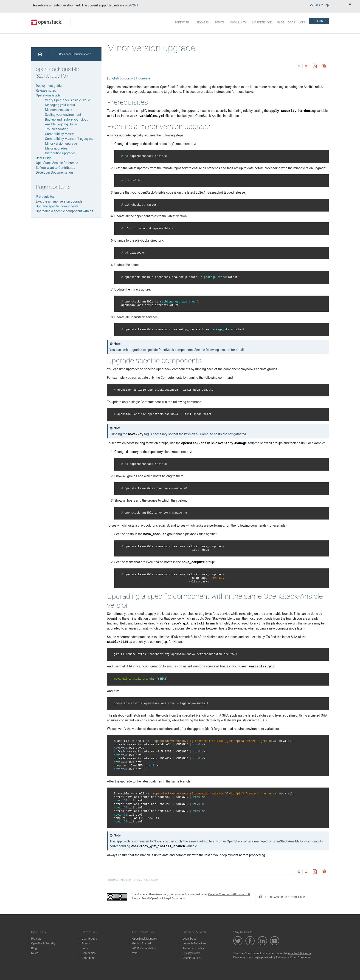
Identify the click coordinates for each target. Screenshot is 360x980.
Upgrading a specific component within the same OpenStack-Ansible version (90, 211)
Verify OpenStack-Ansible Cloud (67, 100)
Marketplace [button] (262, 23)
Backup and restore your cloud (67, 119)
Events (86, 943)
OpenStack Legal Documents (168, 898)
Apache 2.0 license (300, 953)
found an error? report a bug (282, 897)
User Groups (89, 939)
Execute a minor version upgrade (59, 201)
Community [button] (238, 23)
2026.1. (134, 5)
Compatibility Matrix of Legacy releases (73, 139)
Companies (89, 953)
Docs (291, 23)
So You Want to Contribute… (56, 168)
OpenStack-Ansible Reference (57, 163)
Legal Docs (190, 939)
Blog (281, 23)
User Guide (44, 158)
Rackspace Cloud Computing (294, 957)
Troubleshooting (57, 129)
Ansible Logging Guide (61, 124)
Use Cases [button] (201, 23)
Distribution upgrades (60, 153)
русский (128, 78)
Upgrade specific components (57, 206)
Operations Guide (48, 95)
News (35, 953)
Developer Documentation (54, 172)
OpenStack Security (43, 943)
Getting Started (142, 943)
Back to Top (319, 5)
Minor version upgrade (61, 144)
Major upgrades (56, 148)
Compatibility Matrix (59, 134)
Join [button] (302, 23)
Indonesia (143, 78)
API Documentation (144, 948)
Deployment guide (49, 86)
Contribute (88, 958)
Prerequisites (45, 197)
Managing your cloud (60, 105)
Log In (319, 21)
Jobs (85, 948)
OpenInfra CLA (192, 958)
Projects (36, 939)
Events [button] (219, 23)
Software (182, 23)
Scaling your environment (63, 115)
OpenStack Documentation (74, 54)
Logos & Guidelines (194, 943)
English (114, 78)
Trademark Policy (193, 948)
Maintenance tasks (59, 110)
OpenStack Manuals (145, 939)
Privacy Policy (191, 953)
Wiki (135, 953)
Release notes (46, 90)
